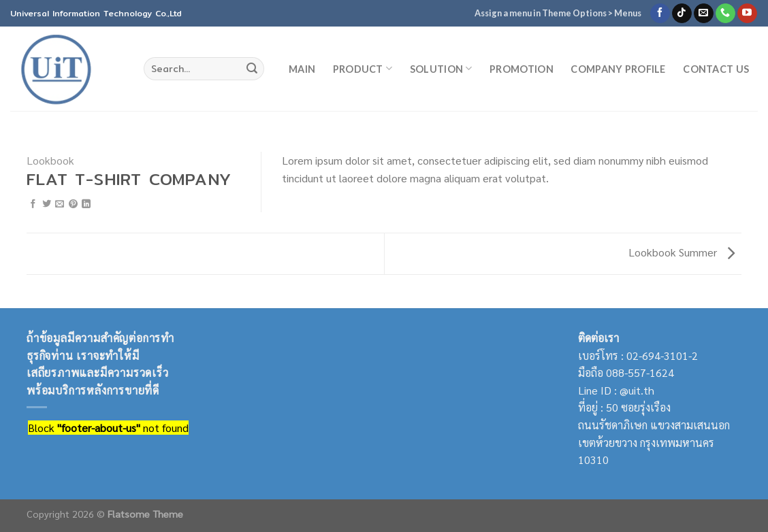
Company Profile (618, 69)
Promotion (522, 69)
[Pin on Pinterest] (73, 204)
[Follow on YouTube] (747, 14)
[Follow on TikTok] (682, 14)
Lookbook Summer (682, 252)
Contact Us (716, 69)
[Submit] (252, 69)
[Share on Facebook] (33, 204)
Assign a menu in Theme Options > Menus (558, 13)
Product (363, 68)
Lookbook (50, 160)
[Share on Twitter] (47, 204)
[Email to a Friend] (60, 204)
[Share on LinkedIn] (86, 204)
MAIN (302, 69)
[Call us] (725, 14)
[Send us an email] (704, 14)
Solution (441, 68)
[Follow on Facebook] (660, 14)
